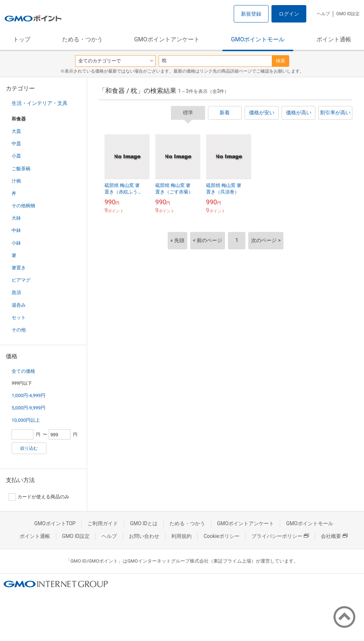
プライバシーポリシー (280, 536)
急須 (16, 292)
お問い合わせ (144, 536)
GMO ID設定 (348, 14)
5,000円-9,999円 (28, 408)
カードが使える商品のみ (39, 497)
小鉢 (16, 243)
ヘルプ (323, 14)
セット (19, 317)
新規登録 (251, 14)
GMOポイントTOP (55, 523)
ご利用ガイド (103, 523)
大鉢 (16, 218)
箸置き (19, 268)
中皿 (16, 144)
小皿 (16, 156)
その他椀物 (23, 206)
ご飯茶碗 (21, 169)
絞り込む (29, 448)
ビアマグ (21, 280)
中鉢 (16, 230)
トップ (22, 39)
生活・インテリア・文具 (40, 103)
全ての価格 (23, 371)
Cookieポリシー (222, 536)
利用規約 (181, 536)
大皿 (16, 131)
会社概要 (334, 536)
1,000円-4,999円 (28, 395)
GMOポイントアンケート (167, 39)
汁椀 (16, 181)
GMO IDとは (144, 523)
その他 (19, 330)
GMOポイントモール (258, 39)
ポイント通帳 (334, 39)
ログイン (289, 14)
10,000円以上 (26, 420)
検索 (281, 61)
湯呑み (19, 305)
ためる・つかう (82, 39)
